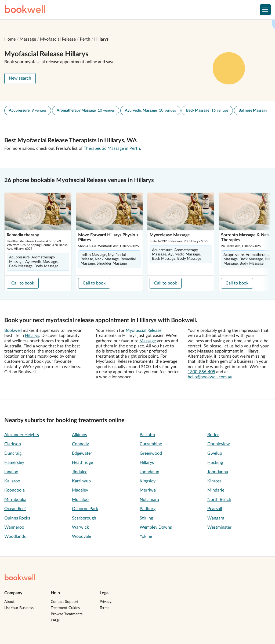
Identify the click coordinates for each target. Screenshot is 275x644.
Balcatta (147, 435)
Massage (28, 39)
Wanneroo (14, 527)
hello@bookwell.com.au (210, 377)
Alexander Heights (22, 435)
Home (10, 39)
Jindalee (80, 472)
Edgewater (82, 453)
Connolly (80, 444)
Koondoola (15, 490)
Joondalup (149, 472)
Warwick (80, 527)
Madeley (80, 490)
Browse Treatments (67, 614)
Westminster (219, 527)
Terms (104, 608)
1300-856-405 (201, 372)
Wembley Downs (156, 527)
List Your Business (19, 608)
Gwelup (215, 453)
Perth (85, 39)
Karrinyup (81, 481)
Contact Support (65, 602)
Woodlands (15, 536)
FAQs (55, 620)
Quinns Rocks (17, 518)
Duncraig (13, 453)
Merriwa (148, 490)
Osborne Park (85, 509)
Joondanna (218, 472)
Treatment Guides (65, 608)
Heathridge (82, 462)
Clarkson (13, 444)
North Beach (219, 500)
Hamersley (14, 462)
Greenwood (151, 453)
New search (20, 78)
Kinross (214, 481)
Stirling (146, 518)
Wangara (216, 518)
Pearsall (215, 509)
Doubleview (219, 444)
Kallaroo (12, 481)
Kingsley (148, 481)
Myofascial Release (58, 39)
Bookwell (13, 330)
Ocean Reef (15, 509)
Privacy (106, 602)
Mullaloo (80, 500)
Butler (213, 435)
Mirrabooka (15, 500)
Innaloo (11, 472)
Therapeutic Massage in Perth (112, 148)
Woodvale (82, 536)
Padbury (148, 509)
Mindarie (216, 490)
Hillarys (101, 39)
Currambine (151, 444)
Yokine (146, 536)
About (9, 602)
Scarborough (84, 518)
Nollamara (149, 500)
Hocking (215, 462)
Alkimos (79, 435)
